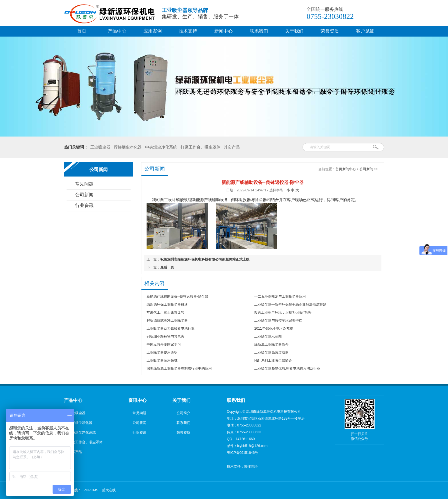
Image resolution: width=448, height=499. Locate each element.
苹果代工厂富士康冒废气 (165, 312)
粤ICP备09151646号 (242, 453)
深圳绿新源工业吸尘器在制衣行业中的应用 (179, 368)
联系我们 (259, 31)
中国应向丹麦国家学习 (164, 344)
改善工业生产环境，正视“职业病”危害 (283, 312)
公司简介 (183, 413)
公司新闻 (84, 195)
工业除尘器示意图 (268, 336)
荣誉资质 (330, 31)
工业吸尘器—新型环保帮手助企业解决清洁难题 (290, 304)
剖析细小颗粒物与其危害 (165, 336)
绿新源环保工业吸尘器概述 (167, 304)
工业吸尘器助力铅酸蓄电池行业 (171, 328)
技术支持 (188, 31)
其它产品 (232, 147)
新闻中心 (223, 31)
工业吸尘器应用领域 (162, 360)
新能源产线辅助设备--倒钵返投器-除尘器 (177, 296)
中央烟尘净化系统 (161, 147)
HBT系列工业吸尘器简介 (273, 360)
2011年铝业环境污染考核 (274, 328)
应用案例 (153, 31)
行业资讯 (84, 206)
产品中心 (117, 31)
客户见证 (365, 31)
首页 (82, 31)
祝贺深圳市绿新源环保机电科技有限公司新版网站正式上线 (205, 259)
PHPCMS (91, 490)
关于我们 (294, 31)
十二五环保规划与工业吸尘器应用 (280, 296)
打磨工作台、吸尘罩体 (201, 147)
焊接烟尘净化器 (128, 147)
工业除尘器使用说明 (162, 352)
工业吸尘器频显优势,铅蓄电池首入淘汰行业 (287, 368)
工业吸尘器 (100, 147)
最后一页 (167, 267)
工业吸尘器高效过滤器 (271, 352)
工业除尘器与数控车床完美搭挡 (278, 320)
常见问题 (84, 184)
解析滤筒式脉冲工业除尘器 (167, 320)
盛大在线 (109, 490)
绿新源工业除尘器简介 (271, 344)
